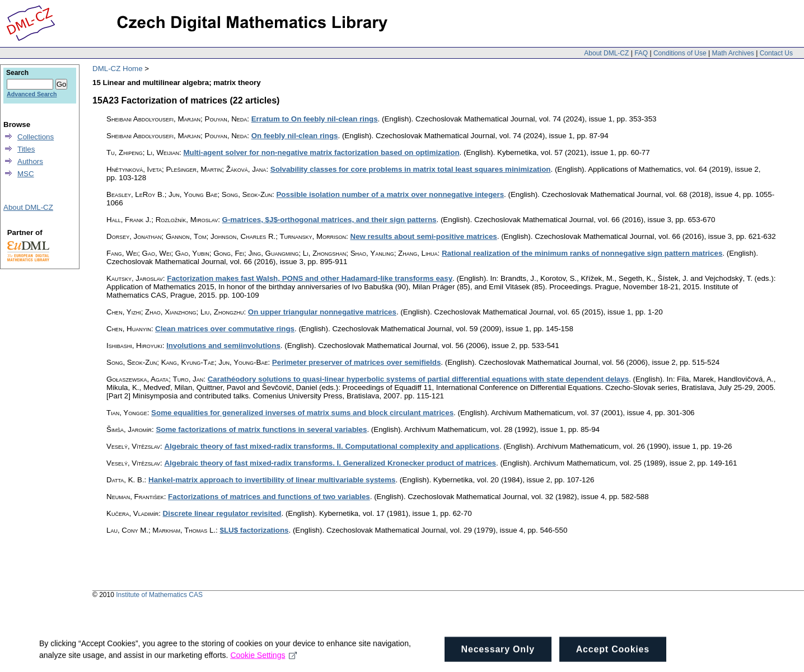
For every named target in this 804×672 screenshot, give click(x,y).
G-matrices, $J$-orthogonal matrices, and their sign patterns (329, 220)
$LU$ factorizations (254, 530)
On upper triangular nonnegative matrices (322, 312)
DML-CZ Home (118, 69)
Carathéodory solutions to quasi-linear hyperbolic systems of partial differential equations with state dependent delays (418, 379)
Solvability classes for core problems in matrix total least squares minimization (411, 169)
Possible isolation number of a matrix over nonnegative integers (390, 194)
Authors (30, 161)
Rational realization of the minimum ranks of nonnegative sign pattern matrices (582, 253)
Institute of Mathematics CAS (159, 595)
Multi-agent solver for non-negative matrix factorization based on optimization (321, 152)
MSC (26, 174)
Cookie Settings (263, 664)
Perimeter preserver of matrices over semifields (357, 362)
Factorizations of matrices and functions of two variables (269, 497)
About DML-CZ (606, 53)
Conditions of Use (680, 53)
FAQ (641, 53)
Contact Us (776, 53)
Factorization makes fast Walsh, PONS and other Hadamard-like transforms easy (310, 278)
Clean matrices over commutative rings (225, 329)
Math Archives (733, 53)
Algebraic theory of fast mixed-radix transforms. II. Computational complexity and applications (331, 446)
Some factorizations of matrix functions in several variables (261, 429)
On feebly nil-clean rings (295, 136)
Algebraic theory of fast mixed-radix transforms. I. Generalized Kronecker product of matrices (330, 463)
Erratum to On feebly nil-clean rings (315, 119)
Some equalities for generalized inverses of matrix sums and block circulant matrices (302, 413)
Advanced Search (32, 94)
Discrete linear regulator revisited (222, 513)
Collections (36, 137)
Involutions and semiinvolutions (223, 346)
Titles (26, 149)
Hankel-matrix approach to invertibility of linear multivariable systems (272, 480)
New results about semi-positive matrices (424, 236)
